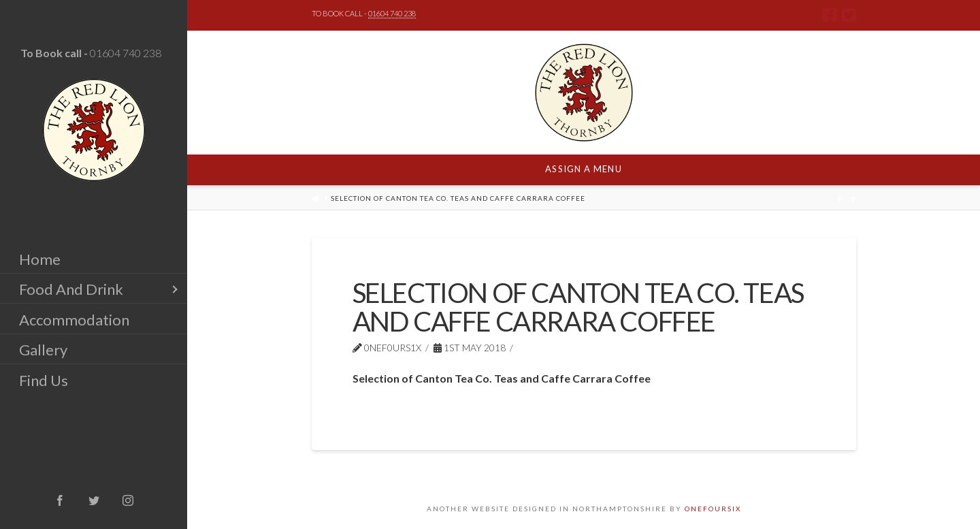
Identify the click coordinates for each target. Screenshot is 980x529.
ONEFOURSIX (713, 509)
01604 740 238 (126, 53)
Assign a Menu (583, 169)
